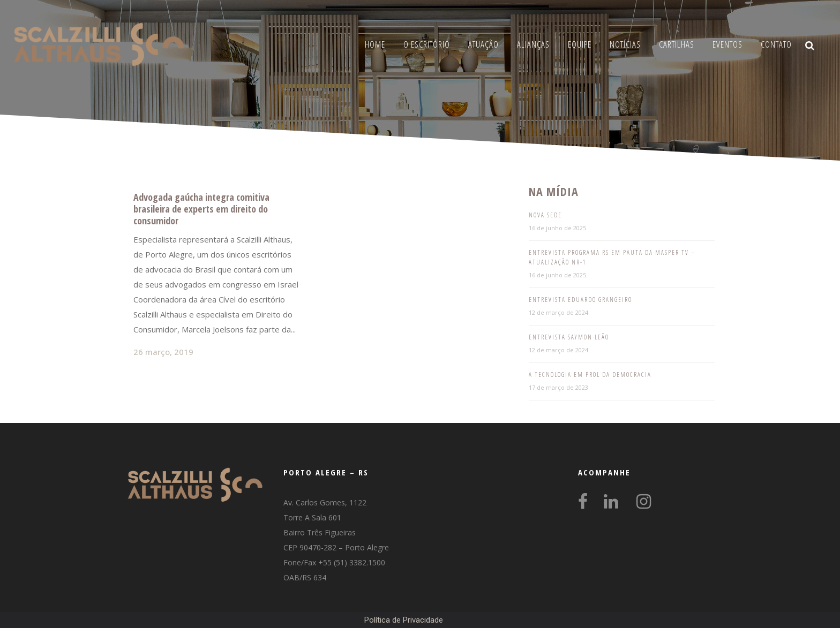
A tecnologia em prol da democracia (590, 374)
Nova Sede (545, 215)
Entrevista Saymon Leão (569, 337)
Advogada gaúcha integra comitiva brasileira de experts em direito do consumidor (201, 209)
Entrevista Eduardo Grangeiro (580, 300)
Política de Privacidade (404, 620)
